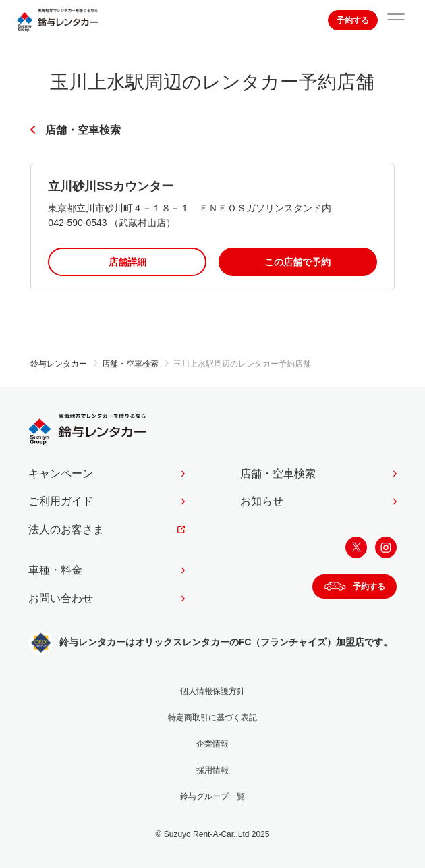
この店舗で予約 (297, 262)
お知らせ (262, 501)
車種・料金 (55, 570)
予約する (353, 20)
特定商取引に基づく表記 (213, 717)
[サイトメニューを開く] (396, 20)
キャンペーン (61, 473)
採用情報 (213, 770)
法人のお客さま (66, 530)
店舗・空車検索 (83, 130)
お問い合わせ (61, 598)
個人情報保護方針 (213, 691)
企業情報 (213, 744)
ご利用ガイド (61, 501)
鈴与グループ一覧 (213, 796)
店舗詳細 (128, 262)
